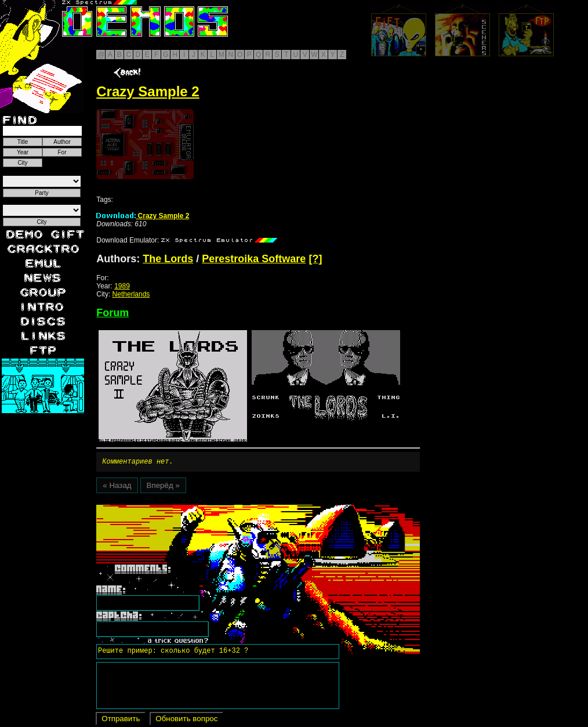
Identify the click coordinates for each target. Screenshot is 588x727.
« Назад (117, 487)
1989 (122, 286)
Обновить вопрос (186, 720)
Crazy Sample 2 (143, 216)
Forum (112, 313)
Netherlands (131, 294)
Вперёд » (163, 487)
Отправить (121, 720)
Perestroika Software (254, 259)
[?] (315, 259)
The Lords (168, 259)
